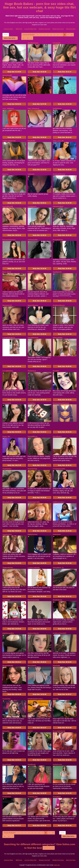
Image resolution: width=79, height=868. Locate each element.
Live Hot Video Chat (30, 29)
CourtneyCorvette (59, 469)
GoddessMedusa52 (9, 141)
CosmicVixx (7, 699)
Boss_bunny (7, 272)
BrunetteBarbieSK (59, 731)
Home (6, 35)
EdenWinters (57, 436)
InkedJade (56, 666)
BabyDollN (31, 141)
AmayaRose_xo (58, 568)
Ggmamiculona (58, 206)
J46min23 (31, 174)
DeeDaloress (57, 109)
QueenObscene (33, 305)
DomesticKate (32, 469)
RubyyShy (6, 731)
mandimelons (7, 534)
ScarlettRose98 (8, 206)
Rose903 (56, 371)
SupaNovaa (32, 764)
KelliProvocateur (59, 502)
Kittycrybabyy (58, 338)
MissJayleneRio (8, 502)
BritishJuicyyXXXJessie (61, 403)
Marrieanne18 (7, 305)
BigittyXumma (33, 534)
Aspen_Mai (6, 436)
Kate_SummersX (33, 109)
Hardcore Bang (8, 29)
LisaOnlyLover (33, 797)
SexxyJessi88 (7, 75)
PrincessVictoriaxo (9, 240)
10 (72, 35)
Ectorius (5, 174)
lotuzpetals (57, 43)
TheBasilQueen (8, 568)
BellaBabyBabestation (35, 699)
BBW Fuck (19, 29)
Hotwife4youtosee (9, 43)
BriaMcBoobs (58, 600)
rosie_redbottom (8, 109)
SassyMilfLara (33, 436)
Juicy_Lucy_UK (58, 141)
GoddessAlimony (59, 305)
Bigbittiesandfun (8, 633)
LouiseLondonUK (34, 568)
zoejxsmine (57, 534)
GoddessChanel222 (60, 633)
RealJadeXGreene (59, 174)
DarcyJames (32, 666)
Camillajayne (32, 206)
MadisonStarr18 (33, 633)
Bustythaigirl (7, 764)
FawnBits (31, 272)
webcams (49, 848)
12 (28, 38)
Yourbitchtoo (7, 469)
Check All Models (29, 35)
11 (23, 38)
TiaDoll (30, 731)
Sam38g (56, 699)
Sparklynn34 (57, 272)
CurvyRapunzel (33, 338)
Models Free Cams (58, 29)
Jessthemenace (33, 43)
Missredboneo (33, 75)
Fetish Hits (57, 865)
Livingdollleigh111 (9, 338)
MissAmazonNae (33, 600)
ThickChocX (32, 371)
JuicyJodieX (7, 403)
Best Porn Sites (71, 29)
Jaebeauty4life (33, 240)
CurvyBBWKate (8, 371)
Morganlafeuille (8, 666)
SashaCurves (57, 764)
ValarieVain (6, 600)
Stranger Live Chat (44, 29)
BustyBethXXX (58, 240)
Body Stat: (14, 72)
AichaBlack (57, 797)
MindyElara (32, 403)
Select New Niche (10, 38)
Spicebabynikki (58, 75)
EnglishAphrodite (34, 502)
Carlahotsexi (7, 797)
